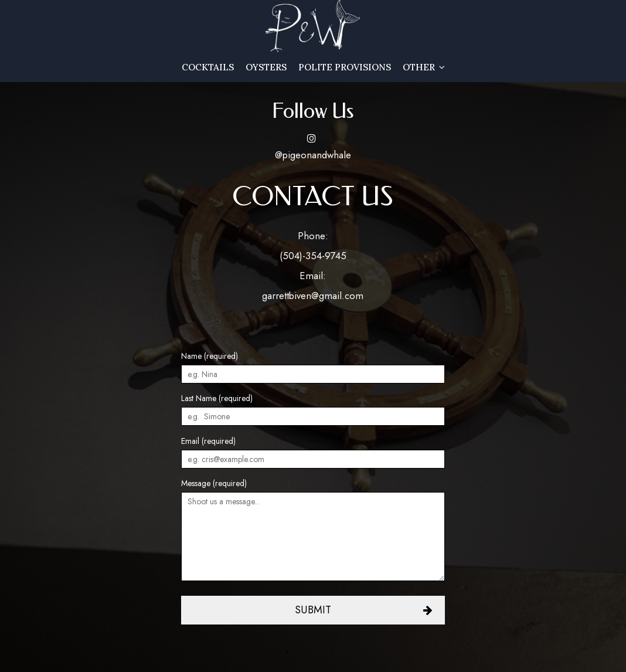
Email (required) (208, 441)
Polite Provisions (345, 67)
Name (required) (210, 356)
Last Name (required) (217, 398)
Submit (313, 610)
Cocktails (208, 67)
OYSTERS (266, 67)
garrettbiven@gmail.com (313, 296)
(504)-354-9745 (313, 256)
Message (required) (214, 483)
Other (424, 67)
